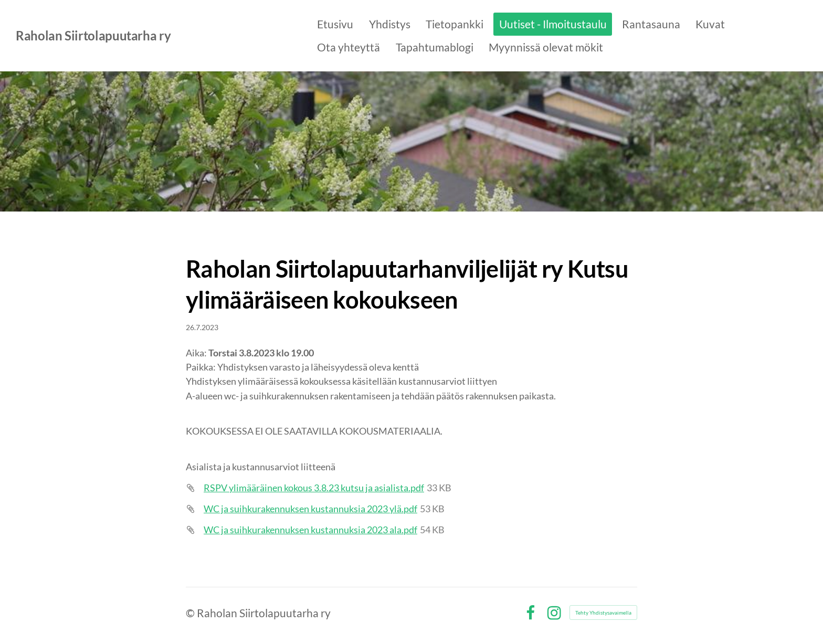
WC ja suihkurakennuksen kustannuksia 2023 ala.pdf (310, 530)
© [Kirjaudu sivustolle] (191, 613)
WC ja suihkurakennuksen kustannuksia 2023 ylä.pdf (310, 509)
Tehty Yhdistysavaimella (603, 613)
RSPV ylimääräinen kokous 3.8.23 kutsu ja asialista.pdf (314, 488)
